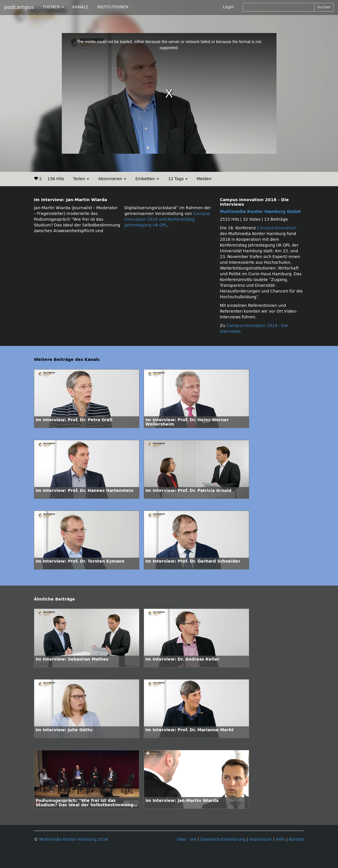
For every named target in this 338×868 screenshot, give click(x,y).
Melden (204, 179)
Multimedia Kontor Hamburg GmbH (260, 212)
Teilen (81, 179)
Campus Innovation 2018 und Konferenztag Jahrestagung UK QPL (167, 219)
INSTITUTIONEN (113, 7)
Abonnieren (112, 179)
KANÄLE (80, 7)
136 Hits (56, 179)
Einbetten (147, 179)
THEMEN (53, 7)
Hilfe (280, 839)
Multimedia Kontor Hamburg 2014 (74, 839)
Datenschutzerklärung (223, 839)
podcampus (19, 7)
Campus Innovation (277, 228)
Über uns (187, 839)
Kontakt (296, 839)
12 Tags (178, 179)
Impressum (261, 839)
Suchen (324, 7)
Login (228, 7)
